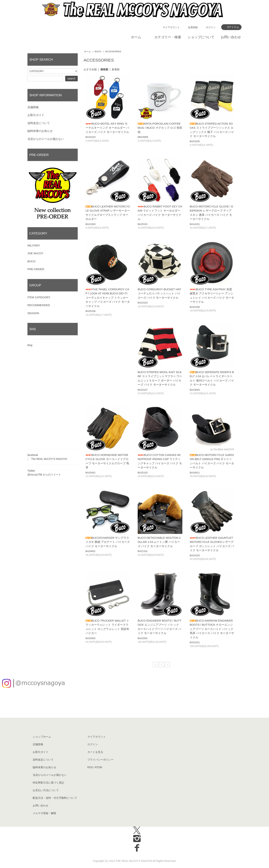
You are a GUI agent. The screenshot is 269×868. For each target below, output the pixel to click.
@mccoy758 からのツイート (44, 475)
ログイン (211, 27)
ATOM (98, 767)
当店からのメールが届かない (46, 139)
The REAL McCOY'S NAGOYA (49, 459)
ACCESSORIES (113, 51)
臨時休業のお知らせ (40, 131)
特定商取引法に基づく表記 (48, 783)
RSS (90, 767)
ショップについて (201, 37)
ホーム (136, 37)
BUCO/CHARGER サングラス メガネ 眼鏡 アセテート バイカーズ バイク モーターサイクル (108, 542)
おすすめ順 (90, 69)
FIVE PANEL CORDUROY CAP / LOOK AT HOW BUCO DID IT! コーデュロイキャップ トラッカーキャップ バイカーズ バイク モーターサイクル (108, 298)
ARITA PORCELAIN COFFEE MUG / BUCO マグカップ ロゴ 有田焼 (160, 128)
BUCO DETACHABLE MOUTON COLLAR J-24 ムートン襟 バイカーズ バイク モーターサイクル (159, 542)
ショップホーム (42, 737)
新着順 (116, 69)
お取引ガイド (36, 115)
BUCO (98, 51)
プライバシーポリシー (101, 760)
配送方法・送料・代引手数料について (55, 798)
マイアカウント (171, 27)
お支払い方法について (46, 790)
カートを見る (95, 752)
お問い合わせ (231, 37)
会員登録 (193, 27)
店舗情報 (33, 107)
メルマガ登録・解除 (44, 813)
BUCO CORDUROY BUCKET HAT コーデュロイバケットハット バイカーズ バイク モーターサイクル (159, 293)
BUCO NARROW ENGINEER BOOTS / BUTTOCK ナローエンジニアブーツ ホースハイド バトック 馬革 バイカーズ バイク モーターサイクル (212, 629)
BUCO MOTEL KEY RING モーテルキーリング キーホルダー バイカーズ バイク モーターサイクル (107, 128)
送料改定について (39, 123)
